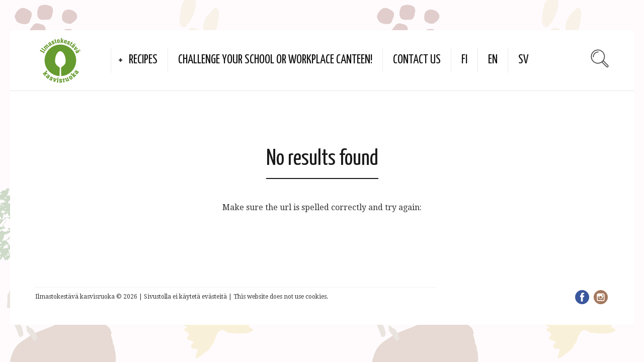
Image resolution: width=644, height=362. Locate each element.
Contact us (417, 60)
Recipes (143, 60)
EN (493, 60)
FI (464, 60)
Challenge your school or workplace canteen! (275, 60)
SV (524, 60)
